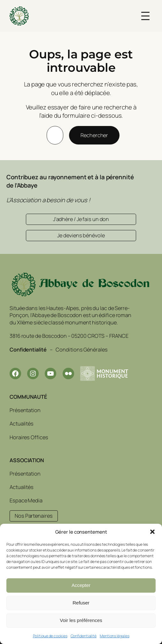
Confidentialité (84, 636)
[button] (152, 532)
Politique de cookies (50, 636)
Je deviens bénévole (81, 235)
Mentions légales (114, 636)
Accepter (81, 585)
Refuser (81, 603)
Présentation (25, 410)
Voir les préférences (81, 620)
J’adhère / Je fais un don (81, 219)
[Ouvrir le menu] (145, 16)
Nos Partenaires (34, 516)
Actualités (22, 424)
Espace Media (26, 500)
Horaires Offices (29, 437)
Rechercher (94, 135)
